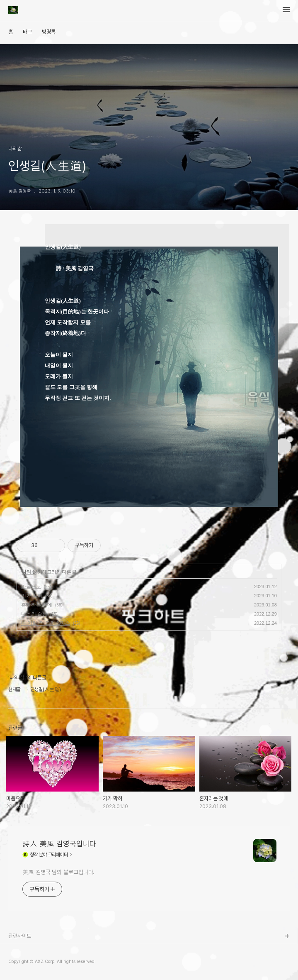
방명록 (49, 32)
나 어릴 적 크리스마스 (46, 623)
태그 (27, 32)
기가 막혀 (32, 596)
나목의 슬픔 (34, 614)
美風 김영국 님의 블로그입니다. (58, 872)
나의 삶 (29, 572)
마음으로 (31, 587)
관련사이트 (20, 936)
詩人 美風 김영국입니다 (59, 844)
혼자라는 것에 (37, 605)
